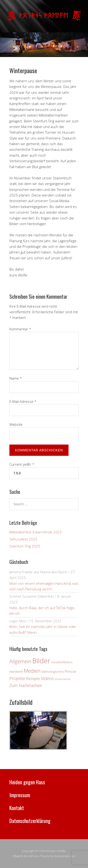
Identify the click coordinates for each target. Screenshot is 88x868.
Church (18, 856)
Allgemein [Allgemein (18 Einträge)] (20, 661)
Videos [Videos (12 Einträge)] (47, 678)
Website (16, 424)
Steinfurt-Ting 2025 (25, 546)
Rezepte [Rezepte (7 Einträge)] (33, 679)
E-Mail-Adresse (23, 401)
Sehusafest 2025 (23, 539)
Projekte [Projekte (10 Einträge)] (17, 678)
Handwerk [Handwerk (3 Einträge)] (16, 672)
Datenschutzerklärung (30, 821)
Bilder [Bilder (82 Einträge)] (41, 661)
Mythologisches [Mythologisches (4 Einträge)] (53, 672)
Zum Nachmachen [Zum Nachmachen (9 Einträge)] (26, 685)
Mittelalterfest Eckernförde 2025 (36, 532)
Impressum (20, 795)
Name (16, 378)
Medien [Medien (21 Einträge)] (32, 671)
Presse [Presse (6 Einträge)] (71, 671)
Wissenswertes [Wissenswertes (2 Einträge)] (63, 679)
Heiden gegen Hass (27, 782)
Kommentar (20, 329)
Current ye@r (22, 464)
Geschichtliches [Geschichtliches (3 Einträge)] (62, 662)
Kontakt (17, 808)
